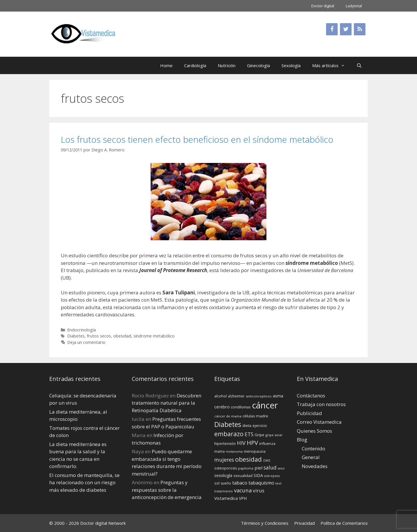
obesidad (122, 336)
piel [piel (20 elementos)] (258, 468)
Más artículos (331, 65)
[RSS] (360, 29)
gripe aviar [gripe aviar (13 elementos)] (274, 435)
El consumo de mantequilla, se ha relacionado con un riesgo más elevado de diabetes (84, 483)
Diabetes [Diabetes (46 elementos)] (228, 424)
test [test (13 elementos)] (278, 483)
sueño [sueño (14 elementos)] (226, 483)
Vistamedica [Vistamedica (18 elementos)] (226, 498)
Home (166, 65)
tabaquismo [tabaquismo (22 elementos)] (261, 483)
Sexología (291, 65)
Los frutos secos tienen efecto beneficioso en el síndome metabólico (197, 139)
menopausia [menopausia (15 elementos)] (255, 451)
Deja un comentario (86, 342)
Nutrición (227, 65)
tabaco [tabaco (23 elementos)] (240, 483)
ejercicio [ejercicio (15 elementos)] (260, 425)
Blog (302, 440)
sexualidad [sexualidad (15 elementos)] (243, 476)
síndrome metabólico (154, 336)
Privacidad (304, 523)
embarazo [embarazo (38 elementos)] (229, 434)
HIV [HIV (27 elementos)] (241, 443)
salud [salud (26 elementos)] (270, 467)
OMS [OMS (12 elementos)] (267, 461)
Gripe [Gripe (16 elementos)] (259, 435)
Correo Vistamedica (319, 422)
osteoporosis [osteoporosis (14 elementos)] (226, 468)
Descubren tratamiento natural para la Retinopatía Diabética (167, 403)
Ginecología (258, 65)
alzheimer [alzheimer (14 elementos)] (236, 396)
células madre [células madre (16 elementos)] (255, 416)
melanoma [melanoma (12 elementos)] (234, 452)
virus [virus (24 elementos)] (259, 490)
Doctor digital (323, 6)
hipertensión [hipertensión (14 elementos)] (225, 444)
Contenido (313, 448)
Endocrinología (82, 330)
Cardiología (195, 65)
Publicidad (309, 413)
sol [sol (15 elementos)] (217, 483)
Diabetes (76, 336)
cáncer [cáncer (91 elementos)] (265, 405)
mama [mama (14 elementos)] (220, 451)
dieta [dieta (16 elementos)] (247, 425)
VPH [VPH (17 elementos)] (243, 498)
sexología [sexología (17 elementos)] (223, 475)
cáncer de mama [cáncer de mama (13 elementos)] (228, 416)
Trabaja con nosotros (321, 404)
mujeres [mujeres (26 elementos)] (224, 460)
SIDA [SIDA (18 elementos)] (258, 475)
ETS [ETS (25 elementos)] (249, 434)
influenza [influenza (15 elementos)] (267, 443)
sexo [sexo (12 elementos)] (281, 468)
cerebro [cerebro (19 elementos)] (222, 407)
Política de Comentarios (344, 523)
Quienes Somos (314, 431)
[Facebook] (332, 29)
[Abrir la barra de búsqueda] (359, 65)
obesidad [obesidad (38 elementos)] (248, 459)
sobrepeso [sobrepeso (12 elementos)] (272, 476)
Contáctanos (311, 396)
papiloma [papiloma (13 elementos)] (246, 468)
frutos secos (99, 336)
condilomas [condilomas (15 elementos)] (241, 407)
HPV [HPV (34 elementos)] (252, 443)
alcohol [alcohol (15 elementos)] (221, 396)
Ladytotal (354, 6)
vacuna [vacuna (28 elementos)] (243, 490)
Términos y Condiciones (265, 523)
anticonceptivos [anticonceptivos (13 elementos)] (259, 396)
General (311, 457)
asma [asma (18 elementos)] (278, 396)
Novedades (315, 466)
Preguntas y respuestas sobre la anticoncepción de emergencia (167, 490)
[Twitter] (346, 29)
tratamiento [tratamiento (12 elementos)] (224, 491)
